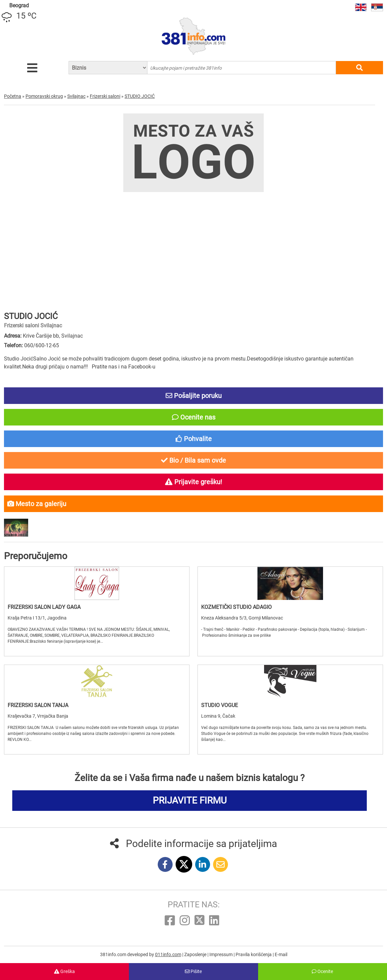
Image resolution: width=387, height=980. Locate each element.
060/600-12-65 (42, 345)
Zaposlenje (196, 954)
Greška (64, 971)
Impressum (221, 954)
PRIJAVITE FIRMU (190, 800)
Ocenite (322, 971)
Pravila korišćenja (254, 954)
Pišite (193, 971)
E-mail (281, 954)
